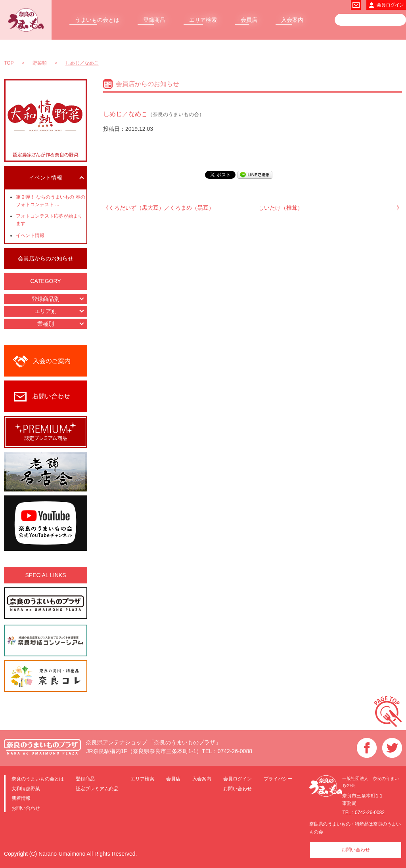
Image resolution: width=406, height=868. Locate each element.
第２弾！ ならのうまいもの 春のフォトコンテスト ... (51, 201)
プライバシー (278, 779)
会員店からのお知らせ (46, 258)
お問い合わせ (26, 808)
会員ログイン (237, 779)
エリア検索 (203, 20)
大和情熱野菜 (26, 789)
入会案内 (292, 20)
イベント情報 (30, 235)
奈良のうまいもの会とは (38, 779)
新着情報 (21, 798)
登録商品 (154, 20)
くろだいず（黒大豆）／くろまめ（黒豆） (161, 208)
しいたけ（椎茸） (281, 208)
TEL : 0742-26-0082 (363, 813)
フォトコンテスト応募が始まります (49, 220)
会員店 (249, 20)
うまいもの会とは (97, 20)
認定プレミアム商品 (97, 789)
